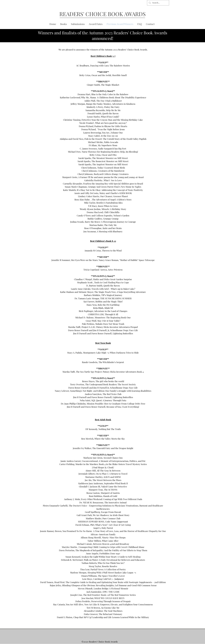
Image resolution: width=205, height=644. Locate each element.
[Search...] (158, 3)
